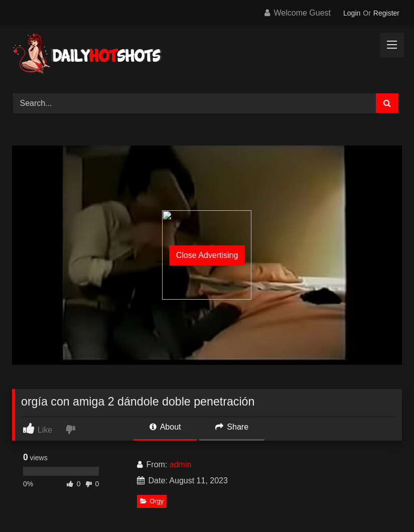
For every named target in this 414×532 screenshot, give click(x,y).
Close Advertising (207, 255)
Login (352, 13)
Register (386, 13)
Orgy (152, 501)
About (165, 427)
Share (232, 427)
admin (181, 464)
